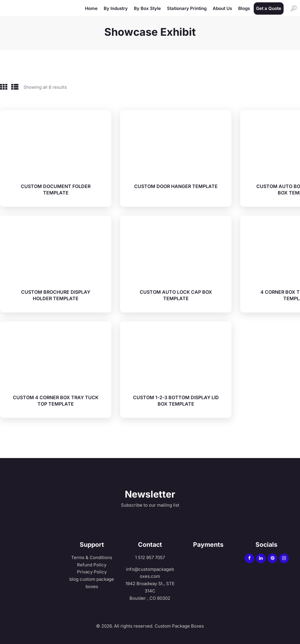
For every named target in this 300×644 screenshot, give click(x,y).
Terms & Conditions (92, 555)
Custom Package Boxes (179, 624)
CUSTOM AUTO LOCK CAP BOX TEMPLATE (176, 293)
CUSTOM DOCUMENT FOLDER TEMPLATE (56, 187)
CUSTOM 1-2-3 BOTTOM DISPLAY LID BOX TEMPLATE (176, 399)
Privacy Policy (92, 570)
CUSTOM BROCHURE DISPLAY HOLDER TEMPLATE (56, 293)
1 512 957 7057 (150, 555)
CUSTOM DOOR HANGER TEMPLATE (176, 184)
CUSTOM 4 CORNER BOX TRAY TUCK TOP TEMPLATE (56, 399)
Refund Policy (92, 563)
